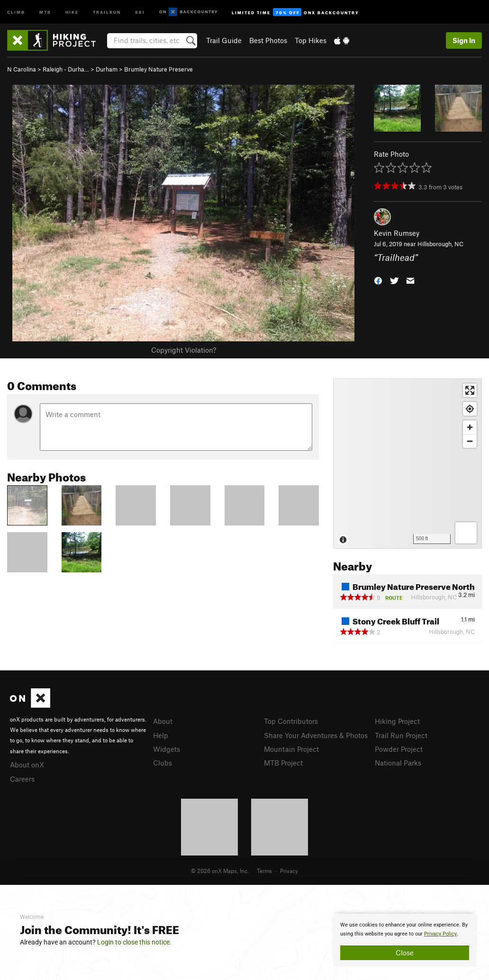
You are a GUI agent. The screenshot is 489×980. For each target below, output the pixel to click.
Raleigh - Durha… (66, 69)
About (163, 721)
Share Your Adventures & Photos (316, 735)
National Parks (398, 763)
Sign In (464, 40)
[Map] (407, 463)
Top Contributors (291, 721)
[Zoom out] (470, 441)
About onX (27, 765)
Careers (22, 779)
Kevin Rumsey (397, 233)
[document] (405, 940)
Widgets (167, 749)
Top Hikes (311, 40)
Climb (16, 12)
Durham (107, 69)
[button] (378, 280)
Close (405, 953)
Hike (72, 12)
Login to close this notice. (134, 942)
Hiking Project (397, 721)
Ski (140, 12)
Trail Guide (224, 40)
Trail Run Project (401, 735)
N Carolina (22, 69)
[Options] (466, 533)
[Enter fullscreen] (470, 390)
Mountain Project (291, 749)
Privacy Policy (440, 934)
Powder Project (399, 749)
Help (161, 735)
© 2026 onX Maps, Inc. (220, 871)
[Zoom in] (470, 427)
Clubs (163, 763)
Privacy (289, 871)
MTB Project (283, 763)
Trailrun (107, 12)
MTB (45, 12)
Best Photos (268, 40)
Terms (264, 871)
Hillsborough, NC (440, 244)
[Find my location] (470, 409)
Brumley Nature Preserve (158, 69)
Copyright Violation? (184, 350)
